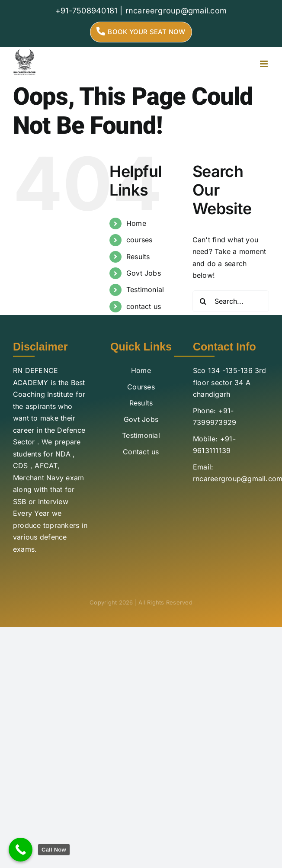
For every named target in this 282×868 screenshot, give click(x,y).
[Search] (203, 301)
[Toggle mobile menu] (264, 64)
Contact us (141, 452)
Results (138, 257)
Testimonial (145, 289)
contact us (144, 306)
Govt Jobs (144, 273)
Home (136, 223)
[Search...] (231, 301)
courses (139, 240)
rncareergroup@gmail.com (176, 11)
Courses (141, 387)
